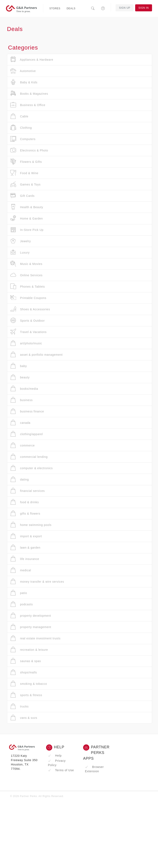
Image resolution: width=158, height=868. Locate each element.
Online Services (26, 275)
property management (31, 627)
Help (55, 756)
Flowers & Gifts (26, 162)
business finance (27, 411)
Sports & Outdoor (28, 321)
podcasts (21, 604)
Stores (55, 8)
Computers (23, 139)
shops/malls (24, 672)
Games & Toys (25, 184)
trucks (19, 706)
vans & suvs (24, 718)
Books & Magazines (29, 94)
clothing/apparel (27, 434)
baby (19, 366)
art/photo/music (26, 343)
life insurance (25, 559)
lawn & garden (25, 547)
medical (21, 570)
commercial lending (29, 457)
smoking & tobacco (29, 684)
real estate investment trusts (35, 638)
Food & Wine (24, 173)
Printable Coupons (28, 298)
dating (20, 479)
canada (20, 423)
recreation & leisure (29, 650)
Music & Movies (26, 264)
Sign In (144, 8)
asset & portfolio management (36, 355)
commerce (23, 445)
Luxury (20, 252)
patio (19, 593)
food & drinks (25, 502)
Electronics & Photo (29, 150)
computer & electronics (31, 468)
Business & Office (28, 105)
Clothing (21, 128)
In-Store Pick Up (27, 230)
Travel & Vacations (28, 332)
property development (31, 616)
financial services (28, 491)
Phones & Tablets (28, 286)
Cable (19, 116)
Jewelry (21, 241)
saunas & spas (26, 661)
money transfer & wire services (37, 582)
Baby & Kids (24, 82)
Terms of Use (61, 770)
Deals (71, 8)
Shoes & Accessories (30, 309)
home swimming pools (31, 525)
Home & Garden (27, 218)
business (21, 400)
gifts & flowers (25, 513)
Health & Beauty (27, 207)
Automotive (23, 71)
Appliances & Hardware (32, 60)
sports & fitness (26, 695)
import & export (26, 536)
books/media (24, 389)
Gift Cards (22, 196)
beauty (20, 377)
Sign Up (125, 8)
